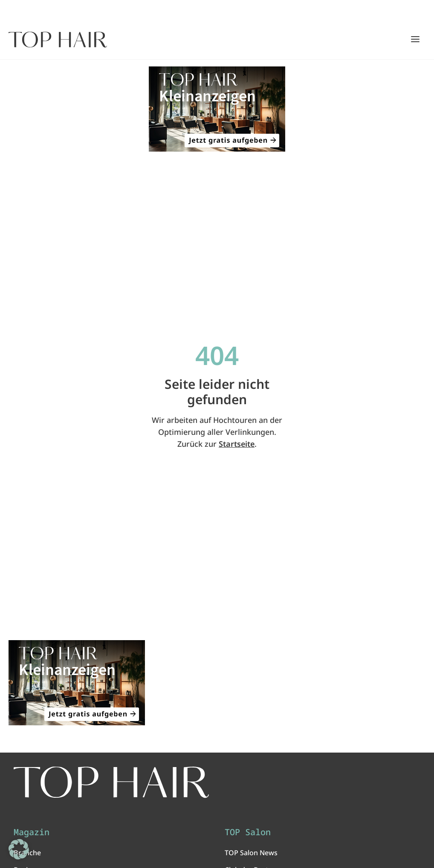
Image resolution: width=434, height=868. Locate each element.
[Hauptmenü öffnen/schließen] (415, 39)
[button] (19, 849)
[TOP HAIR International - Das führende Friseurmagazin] (111, 782)
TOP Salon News (251, 853)
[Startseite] (58, 40)
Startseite (237, 444)
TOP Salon (248, 832)
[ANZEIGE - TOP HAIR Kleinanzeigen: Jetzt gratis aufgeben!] (217, 109)
